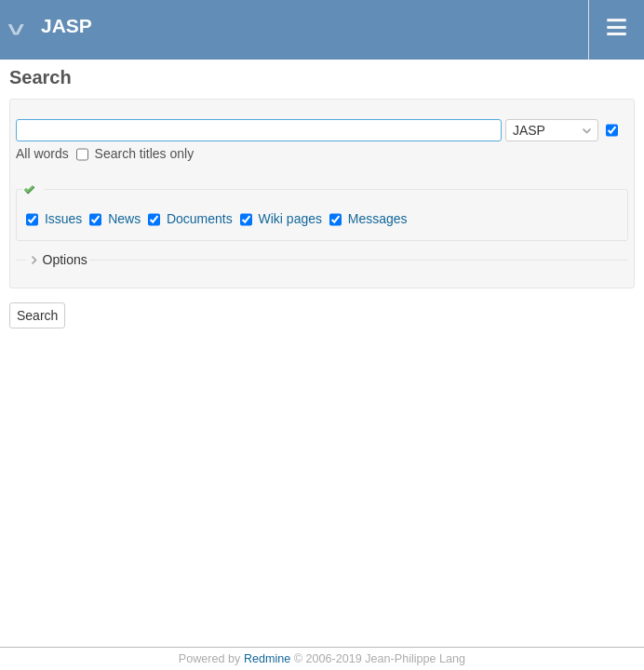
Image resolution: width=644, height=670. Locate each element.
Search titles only (135, 154)
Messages (378, 219)
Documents (200, 219)
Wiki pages (290, 219)
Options (65, 260)
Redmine (267, 659)
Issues (63, 219)
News (124, 219)
